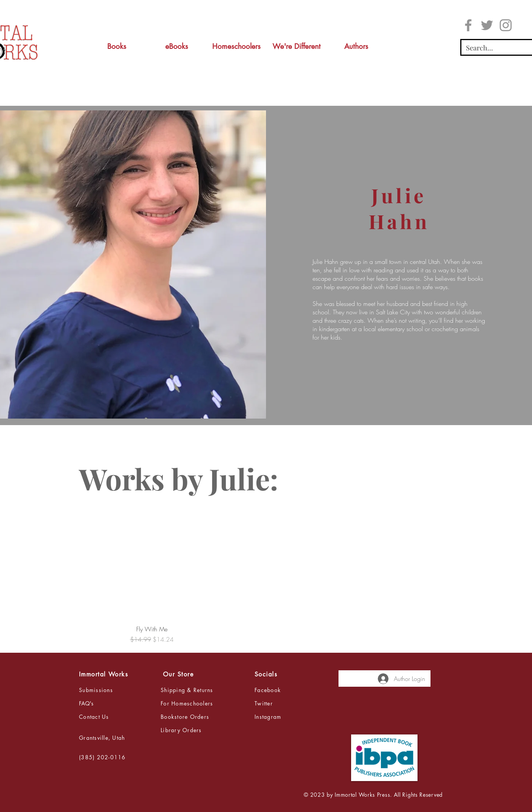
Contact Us (94, 717)
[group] (266, 574)
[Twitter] (487, 25)
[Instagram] (506, 25)
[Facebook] (468, 25)
